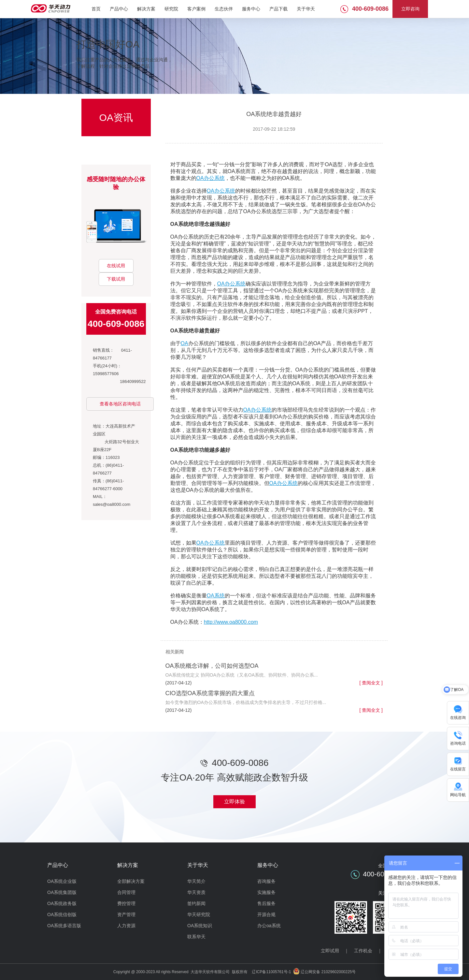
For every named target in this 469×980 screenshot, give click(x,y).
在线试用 (116, 266)
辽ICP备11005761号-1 (271, 972)
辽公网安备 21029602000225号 (328, 972)
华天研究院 (199, 914)
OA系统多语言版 (64, 926)
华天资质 (196, 892)
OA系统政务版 (62, 903)
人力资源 (126, 926)
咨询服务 (266, 881)
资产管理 (126, 914)
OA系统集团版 (62, 892)
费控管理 (126, 903)
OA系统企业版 (62, 881)
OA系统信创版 (62, 914)
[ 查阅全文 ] (371, 683)
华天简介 (196, 881)
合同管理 (126, 892)
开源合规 (266, 914)
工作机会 (363, 951)
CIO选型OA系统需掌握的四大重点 (210, 693)
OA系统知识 (200, 926)
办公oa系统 (269, 926)
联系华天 (196, 937)
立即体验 (234, 802)
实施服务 (266, 892)
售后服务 (266, 903)
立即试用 (330, 951)
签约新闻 (196, 903)
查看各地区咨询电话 (120, 404)
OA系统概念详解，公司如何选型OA (212, 666)
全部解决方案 (131, 881)
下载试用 (116, 279)
